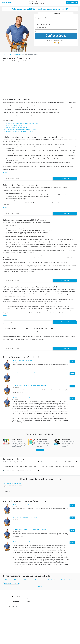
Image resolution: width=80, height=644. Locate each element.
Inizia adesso (40, 450)
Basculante (39, 31)
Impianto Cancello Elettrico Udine (12, 583)
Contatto (29, 602)
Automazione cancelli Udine (12, 580)
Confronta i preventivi (42, 439)
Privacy (61, 599)
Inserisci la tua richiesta (17, 439)
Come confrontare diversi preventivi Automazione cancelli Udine (21, 130)
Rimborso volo (46, 599)
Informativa (62, 600)
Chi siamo (29, 600)
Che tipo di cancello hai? (42, 18)
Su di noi (29, 599)
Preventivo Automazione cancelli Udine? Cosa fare (18, 128)
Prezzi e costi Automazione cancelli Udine (16, 126)
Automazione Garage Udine (31, 580)
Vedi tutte (40, 587)
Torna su (5, 172)
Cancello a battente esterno (43, 21)
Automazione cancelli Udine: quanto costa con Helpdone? (20, 131)
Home (5, 54)
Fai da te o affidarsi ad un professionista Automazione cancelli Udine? (22, 124)
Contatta (72, 361)
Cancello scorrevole (41, 28)
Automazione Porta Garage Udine (49, 580)
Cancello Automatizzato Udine (68, 580)
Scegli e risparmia (66, 439)
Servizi (9, 54)
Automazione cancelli (18, 54)
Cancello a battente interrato (43, 24)
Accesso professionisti (72, 3)
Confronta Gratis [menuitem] (56, 36)
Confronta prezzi (65, 179)
